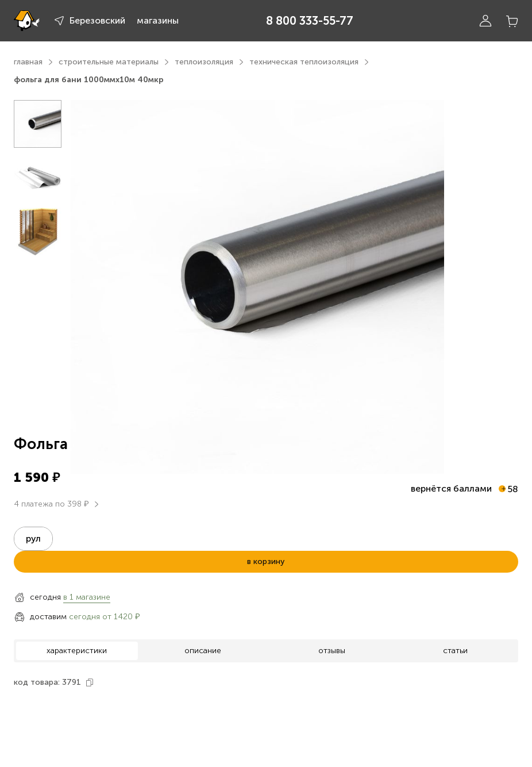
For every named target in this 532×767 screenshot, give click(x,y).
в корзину (266, 561)
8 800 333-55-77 (310, 21)
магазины (158, 20)
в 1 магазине (87, 597)
